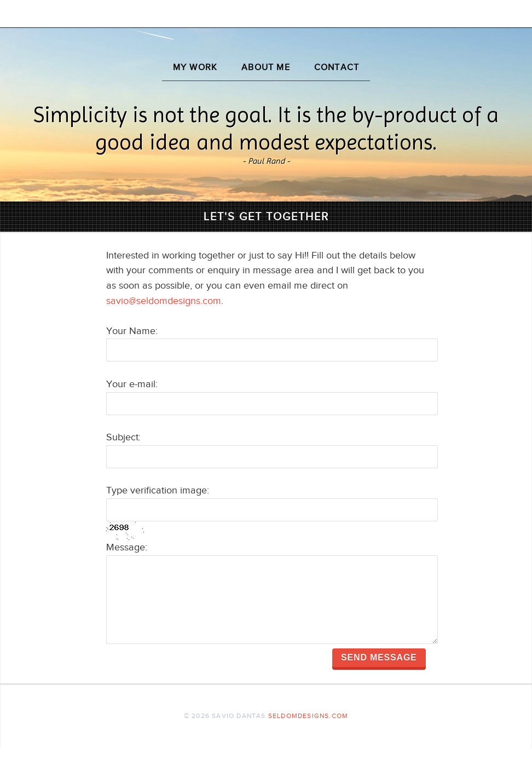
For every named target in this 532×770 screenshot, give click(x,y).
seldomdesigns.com (308, 738)
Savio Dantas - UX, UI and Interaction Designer (266, 30)
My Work (195, 67)
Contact (337, 67)
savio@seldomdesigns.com (164, 301)
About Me (266, 67)
